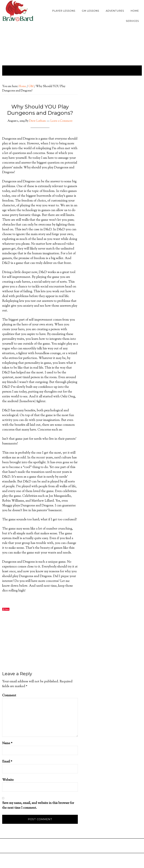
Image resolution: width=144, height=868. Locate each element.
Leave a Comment (61, 121)
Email (7, 762)
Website (8, 780)
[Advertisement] (40, 651)
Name (7, 743)
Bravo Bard (18, 12)
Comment (9, 696)
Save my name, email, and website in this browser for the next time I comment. (38, 806)
